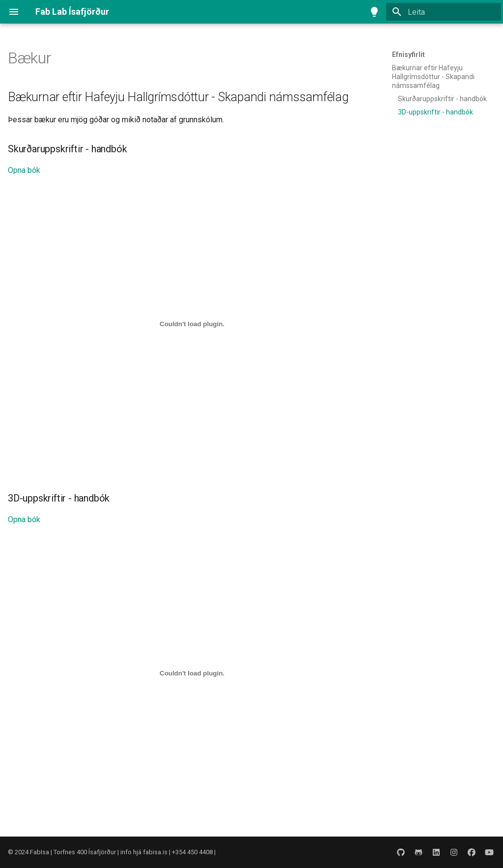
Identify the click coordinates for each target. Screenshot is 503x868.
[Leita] (444, 12)
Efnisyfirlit (408, 55)
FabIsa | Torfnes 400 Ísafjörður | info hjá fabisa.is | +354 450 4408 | (123, 852)
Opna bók (24, 170)
